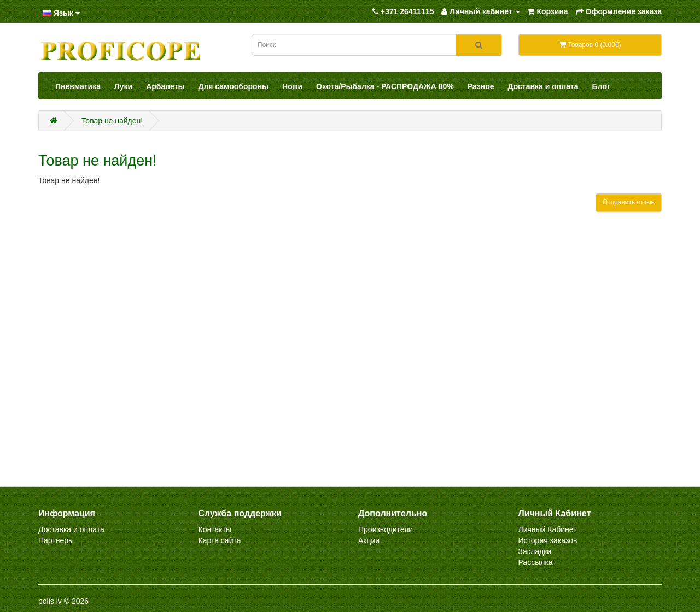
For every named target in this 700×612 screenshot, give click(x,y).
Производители (386, 529)
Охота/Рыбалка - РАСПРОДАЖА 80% (385, 86)
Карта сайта (220, 540)
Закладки (535, 551)
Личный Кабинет (548, 529)
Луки (123, 86)
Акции (369, 540)
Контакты (215, 529)
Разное (481, 86)
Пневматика (78, 86)
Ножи (292, 86)
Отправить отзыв (629, 202)
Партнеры (56, 540)
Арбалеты (165, 86)
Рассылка (536, 562)
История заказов (548, 540)
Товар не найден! (112, 121)
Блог (601, 86)
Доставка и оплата (543, 86)
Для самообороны (233, 86)
